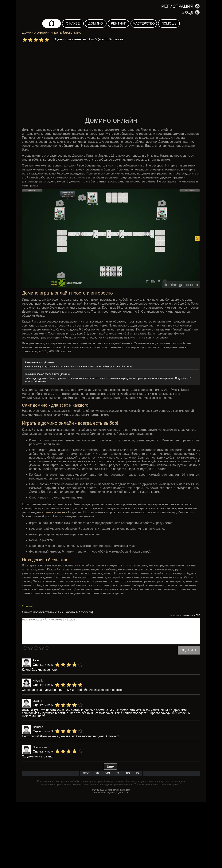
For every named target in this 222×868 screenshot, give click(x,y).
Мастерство (144, 23)
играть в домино (53, 512)
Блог (86, 773)
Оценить (189, 650)
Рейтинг (118, 23)
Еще (110, 766)
